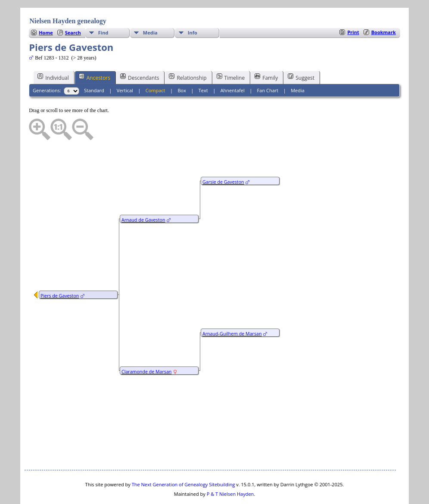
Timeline (231, 51)
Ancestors (95, 51)
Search (73, 7)
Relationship (188, 51)
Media (150, 7)
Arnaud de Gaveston (143, 194)
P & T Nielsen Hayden (230, 468)
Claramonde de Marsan (146, 346)
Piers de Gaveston (60, 270)
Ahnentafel (233, 64)
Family (266, 51)
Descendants (140, 51)
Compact (155, 64)
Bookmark (384, 6)
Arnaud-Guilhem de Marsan (232, 308)
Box (182, 64)
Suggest (301, 51)
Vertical (125, 64)
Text (203, 64)
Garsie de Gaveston (223, 156)
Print (353, 6)
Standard (94, 64)
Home (46, 7)
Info (193, 7)
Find (103, 7)
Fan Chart (268, 64)
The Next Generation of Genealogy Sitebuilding (183, 459)
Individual (53, 51)
